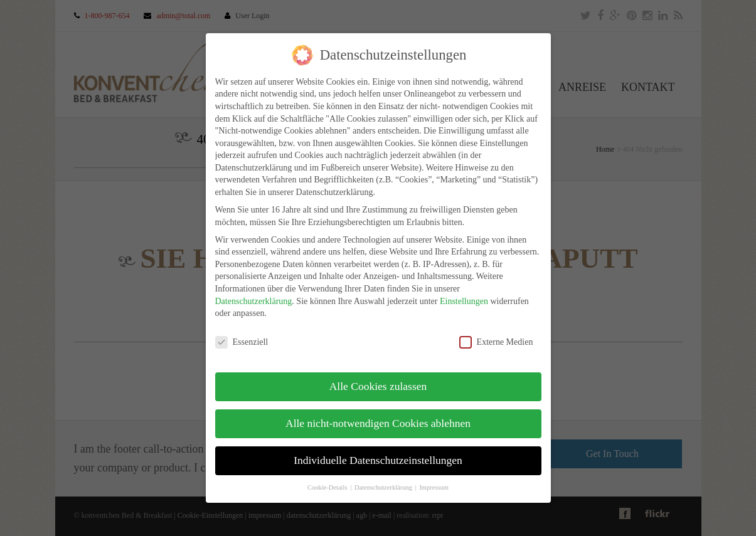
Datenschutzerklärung (254, 301)
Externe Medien (496, 342)
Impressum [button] (434, 487)
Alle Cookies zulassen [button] (378, 386)
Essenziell (242, 342)
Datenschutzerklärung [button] (384, 487)
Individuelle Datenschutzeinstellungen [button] (378, 460)
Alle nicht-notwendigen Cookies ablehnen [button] (378, 423)
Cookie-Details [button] (328, 487)
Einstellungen (464, 301)
